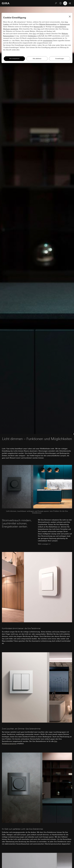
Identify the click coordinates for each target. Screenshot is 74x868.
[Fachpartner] (61, 3)
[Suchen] (56, 3)
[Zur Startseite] (6, 3)
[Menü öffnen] (70, 3)
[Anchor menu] (73, 434)
